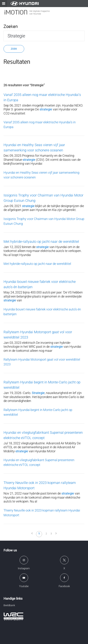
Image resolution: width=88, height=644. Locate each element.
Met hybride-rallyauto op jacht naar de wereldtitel (41, 242)
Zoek (14, 49)
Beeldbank (9, 605)
